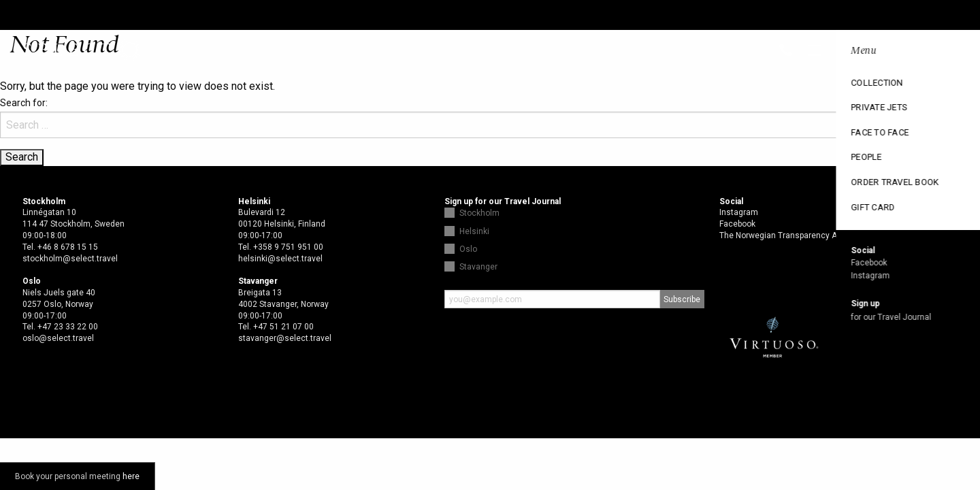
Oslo (468, 249)
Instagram (739, 212)
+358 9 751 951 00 (288, 247)
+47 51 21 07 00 (283, 327)
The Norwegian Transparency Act (782, 235)
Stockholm (479, 213)
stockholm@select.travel (70, 259)
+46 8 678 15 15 (68, 247)
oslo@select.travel (58, 338)
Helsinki (474, 231)
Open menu (958, 52)
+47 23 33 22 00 (68, 327)
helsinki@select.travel (280, 259)
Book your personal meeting (77, 476)
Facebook (737, 224)
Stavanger (478, 267)
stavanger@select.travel (285, 338)
